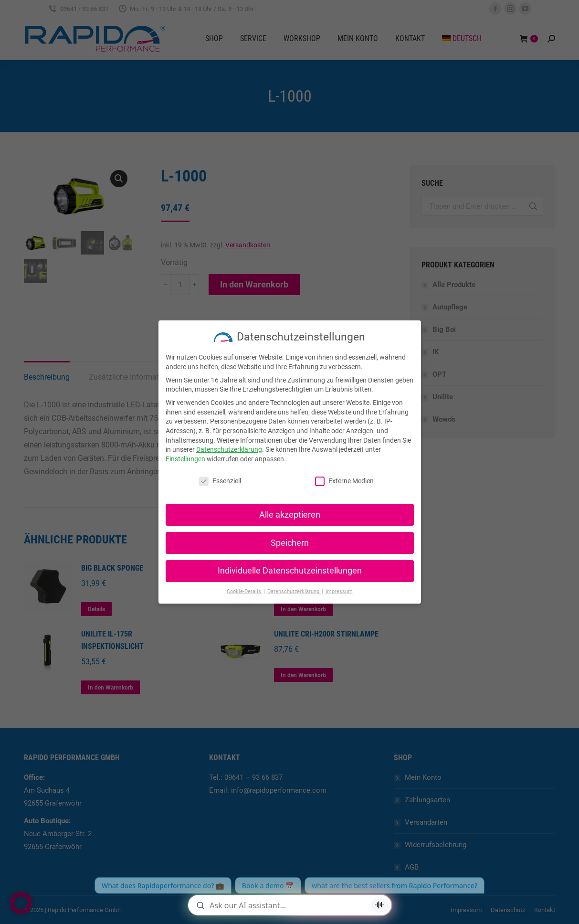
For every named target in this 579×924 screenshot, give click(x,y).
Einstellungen (185, 459)
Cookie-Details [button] (245, 591)
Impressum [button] (339, 591)
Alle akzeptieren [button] (290, 515)
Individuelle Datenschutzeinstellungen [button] (290, 571)
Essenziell (220, 481)
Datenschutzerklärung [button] (294, 591)
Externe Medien (344, 481)
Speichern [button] (290, 543)
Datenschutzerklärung (229, 449)
